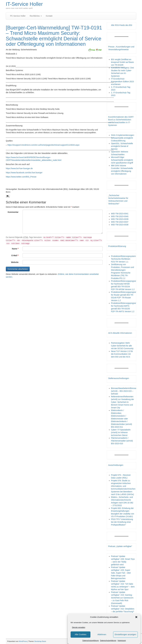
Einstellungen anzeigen (125, 634)
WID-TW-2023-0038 (120, 225)
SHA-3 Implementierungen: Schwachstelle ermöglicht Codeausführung (123, 138)
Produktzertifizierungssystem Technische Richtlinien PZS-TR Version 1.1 (123, 259)
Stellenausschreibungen (119, 378)
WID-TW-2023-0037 (120, 222)
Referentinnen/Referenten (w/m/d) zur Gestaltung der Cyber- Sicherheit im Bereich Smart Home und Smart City (123, 402)
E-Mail (15, 255)
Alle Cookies (80, 634)
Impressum (122, 641)
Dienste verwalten (79, 627)
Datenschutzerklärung (91, 641)
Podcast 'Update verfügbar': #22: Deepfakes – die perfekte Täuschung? (123, 609)
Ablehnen (102, 634)
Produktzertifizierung (117, 246)
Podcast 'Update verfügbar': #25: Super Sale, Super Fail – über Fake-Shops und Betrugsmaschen (121, 573)
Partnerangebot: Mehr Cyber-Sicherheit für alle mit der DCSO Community (122, 346)
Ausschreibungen (116, 465)
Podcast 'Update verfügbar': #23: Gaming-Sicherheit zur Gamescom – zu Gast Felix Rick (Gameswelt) (122, 598)
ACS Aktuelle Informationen (120, 333)
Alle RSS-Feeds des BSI (122, 25)
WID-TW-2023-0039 (120, 219)
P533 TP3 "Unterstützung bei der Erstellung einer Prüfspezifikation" (122, 522)
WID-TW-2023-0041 (120, 214)
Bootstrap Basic (40, 641)
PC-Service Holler (18, 16)
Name (15, 249)
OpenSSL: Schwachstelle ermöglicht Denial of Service (122, 146)
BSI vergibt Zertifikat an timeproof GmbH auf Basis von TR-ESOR (122, 62)
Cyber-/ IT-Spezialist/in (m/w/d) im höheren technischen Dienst (121, 432)
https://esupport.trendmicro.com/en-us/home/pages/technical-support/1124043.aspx (43, 145)
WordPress (23, 641)
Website (15, 262)
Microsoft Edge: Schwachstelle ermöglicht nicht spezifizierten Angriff (122, 160)
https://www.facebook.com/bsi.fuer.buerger (24, 173)
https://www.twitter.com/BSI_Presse (21, 177)
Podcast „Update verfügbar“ (120, 546)
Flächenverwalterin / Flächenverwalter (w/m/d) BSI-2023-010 (122, 441)
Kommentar (13, 212)
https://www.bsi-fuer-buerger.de (19, 168)
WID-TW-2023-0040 (120, 216)
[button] (136, 617)
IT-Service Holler (24, 4)
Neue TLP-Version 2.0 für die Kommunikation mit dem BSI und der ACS (122, 354)
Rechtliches (36, 16)
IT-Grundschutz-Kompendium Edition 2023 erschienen (122, 82)
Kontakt (49, 16)
